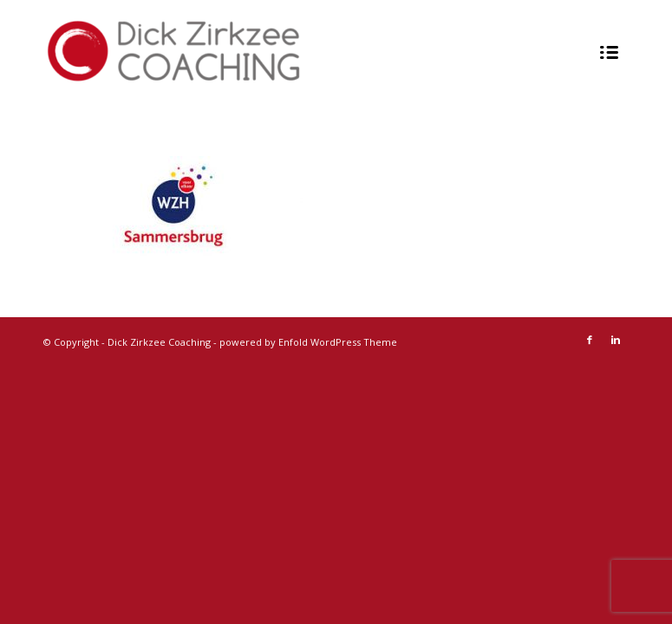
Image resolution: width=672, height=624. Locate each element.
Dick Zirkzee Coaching (159, 342)
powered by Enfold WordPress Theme (308, 342)
